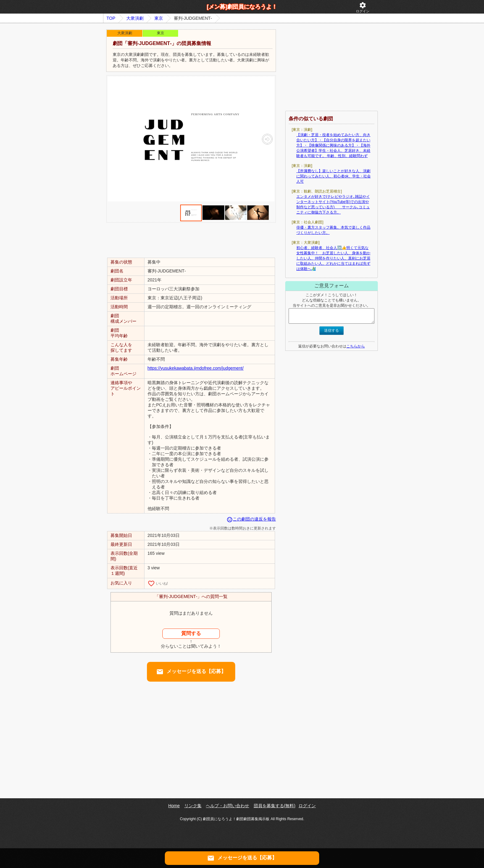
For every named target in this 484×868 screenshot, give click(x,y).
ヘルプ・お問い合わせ (227, 806)
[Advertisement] (191, 240)
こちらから (356, 346)
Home (174, 806)
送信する (332, 330)
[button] (267, 139)
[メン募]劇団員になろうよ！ (242, 7)
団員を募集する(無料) (275, 806)
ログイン (363, 7)
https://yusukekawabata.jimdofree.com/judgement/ (196, 368)
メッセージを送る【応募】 (191, 672)
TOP (111, 18)
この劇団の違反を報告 (251, 519)
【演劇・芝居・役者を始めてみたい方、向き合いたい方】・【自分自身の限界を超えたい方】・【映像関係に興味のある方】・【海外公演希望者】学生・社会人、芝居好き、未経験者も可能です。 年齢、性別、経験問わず (333, 145)
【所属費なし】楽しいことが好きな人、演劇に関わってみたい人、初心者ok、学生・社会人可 (334, 176)
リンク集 (193, 806)
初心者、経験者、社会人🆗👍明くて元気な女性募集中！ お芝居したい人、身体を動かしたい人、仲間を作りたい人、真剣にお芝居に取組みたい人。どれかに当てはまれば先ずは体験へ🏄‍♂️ (333, 258)
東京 (159, 18)
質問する (191, 633)
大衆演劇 (135, 18)
